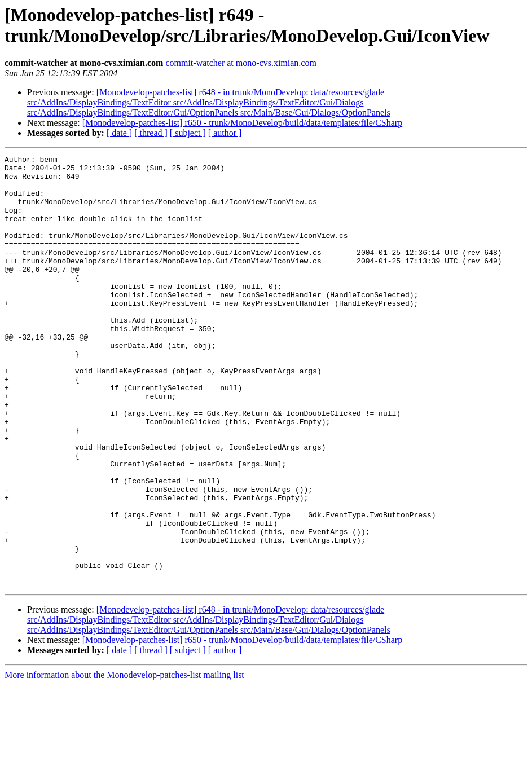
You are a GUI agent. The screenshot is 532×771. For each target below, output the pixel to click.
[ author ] (225, 133)
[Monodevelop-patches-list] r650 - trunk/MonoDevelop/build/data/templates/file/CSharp (242, 123)
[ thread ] (151, 133)
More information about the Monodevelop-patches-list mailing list (124, 761)
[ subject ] (188, 133)
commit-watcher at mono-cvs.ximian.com (241, 63)
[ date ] (119, 133)
